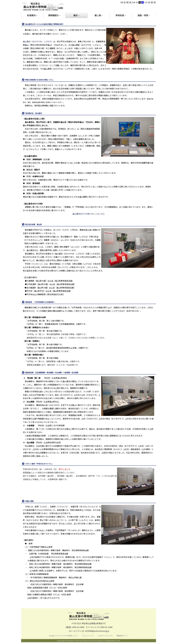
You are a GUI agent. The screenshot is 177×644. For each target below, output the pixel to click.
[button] (32, 15)
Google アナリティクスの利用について (64, 636)
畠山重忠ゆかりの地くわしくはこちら (89, 214)
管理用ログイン (122, 636)
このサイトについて (105, 636)
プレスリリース (88, 636)
